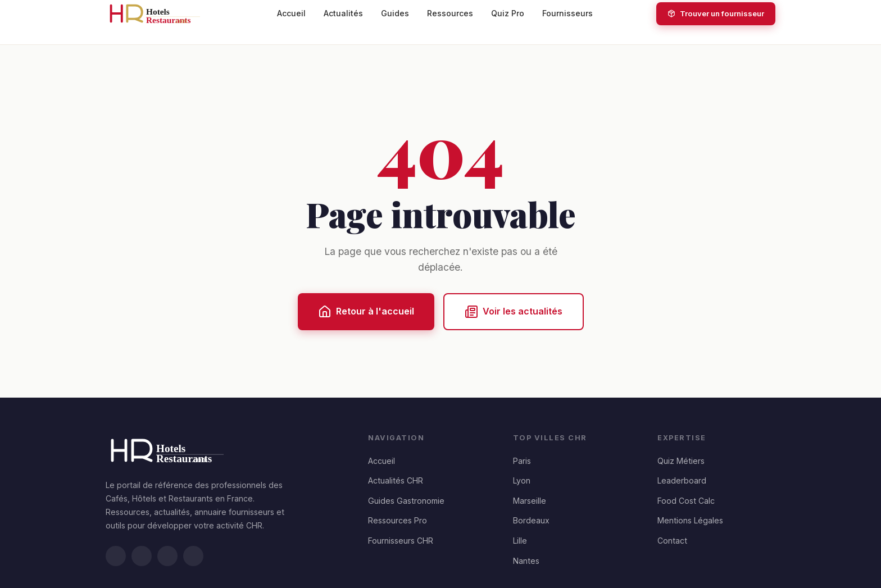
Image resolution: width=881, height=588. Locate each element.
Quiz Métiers (681, 461)
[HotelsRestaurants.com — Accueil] (160, 13)
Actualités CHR (396, 480)
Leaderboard (682, 480)
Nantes (526, 561)
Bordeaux (531, 520)
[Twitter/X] (142, 556)
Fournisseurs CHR (401, 541)
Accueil (291, 13)
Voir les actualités (514, 312)
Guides (395, 13)
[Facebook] (167, 556)
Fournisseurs (567, 13)
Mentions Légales (690, 520)
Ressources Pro (398, 520)
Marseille (530, 501)
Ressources (450, 13)
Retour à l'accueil (366, 312)
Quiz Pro (508, 13)
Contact (672, 541)
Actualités (343, 13)
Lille (520, 541)
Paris (522, 461)
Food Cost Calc (686, 501)
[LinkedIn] (116, 556)
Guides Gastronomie (406, 501)
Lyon (522, 480)
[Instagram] (193, 556)
